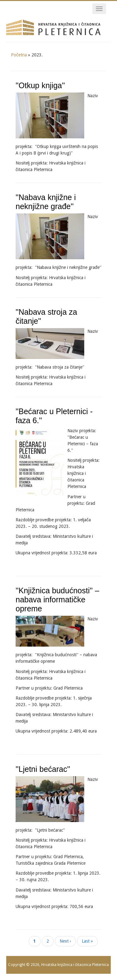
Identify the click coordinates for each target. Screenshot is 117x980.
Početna (19, 55)
